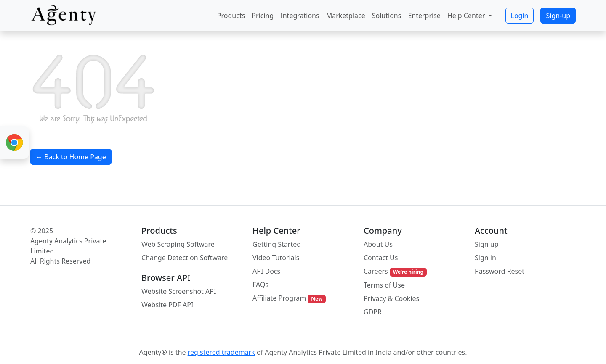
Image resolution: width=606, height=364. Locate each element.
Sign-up (558, 16)
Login (520, 16)
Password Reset (500, 271)
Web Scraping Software (178, 244)
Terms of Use (384, 285)
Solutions (387, 16)
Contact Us (381, 258)
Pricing (263, 16)
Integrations (300, 16)
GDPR (373, 312)
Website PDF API (167, 305)
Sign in (485, 258)
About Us (378, 244)
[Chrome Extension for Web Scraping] (14, 142)
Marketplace (346, 16)
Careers (395, 271)
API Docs (266, 271)
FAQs (260, 285)
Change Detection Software (185, 258)
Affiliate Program (289, 298)
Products (231, 16)
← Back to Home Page (71, 157)
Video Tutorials (276, 258)
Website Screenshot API (179, 291)
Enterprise (424, 16)
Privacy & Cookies (391, 298)
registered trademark (221, 352)
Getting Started (277, 244)
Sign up (487, 244)
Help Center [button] (467, 16)
